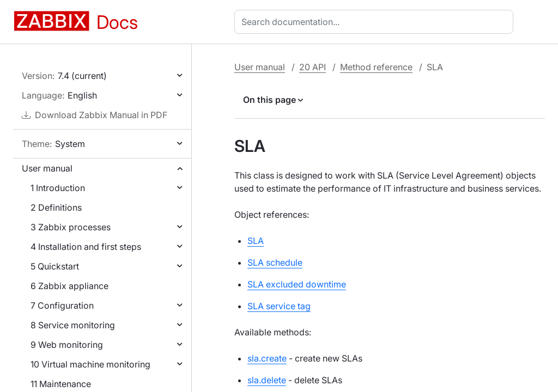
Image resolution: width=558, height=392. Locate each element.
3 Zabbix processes (71, 227)
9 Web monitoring (67, 345)
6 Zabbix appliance (69, 286)
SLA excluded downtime (297, 284)
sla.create (267, 358)
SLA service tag (279, 306)
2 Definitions (56, 207)
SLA (256, 241)
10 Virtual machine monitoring (90, 364)
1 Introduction (58, 188)
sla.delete (267, 380)
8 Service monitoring (73, 325)
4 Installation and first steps (86, 247)
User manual (47, 168)
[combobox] (376, 22)
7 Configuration (62, 305)
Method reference (376, 67)
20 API (313, 67)
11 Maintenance (61, 384)
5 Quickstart (55, 266)
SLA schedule (275, 262)
